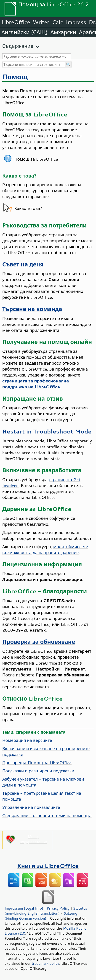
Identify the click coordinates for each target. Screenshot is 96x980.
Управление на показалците (31, 807)
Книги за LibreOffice (48, 866)
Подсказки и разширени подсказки (38, 771)
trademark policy (45, 963)
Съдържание (18, 46)
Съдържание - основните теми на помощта (47, 815)
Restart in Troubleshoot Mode (47, 431)
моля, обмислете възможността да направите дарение (45, 549)
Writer (41, 22)
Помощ (15, 77)
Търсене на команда (32, 309)
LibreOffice (16, 22)
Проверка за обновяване (39, 642)
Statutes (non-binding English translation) (46, 911)
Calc (58, 22)
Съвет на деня (23, 264)
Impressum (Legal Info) (24, 908)
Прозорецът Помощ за (37, 763)
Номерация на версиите (27, 740)
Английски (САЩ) (24, 32)
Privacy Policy (58, 908)
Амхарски (63, 32)
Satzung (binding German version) (41, 916)
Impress (76, 22)
